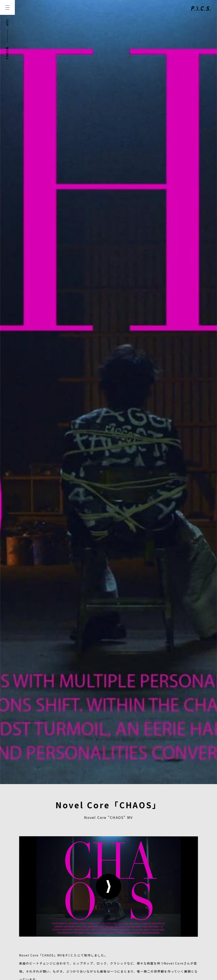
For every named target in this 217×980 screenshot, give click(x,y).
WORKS (7, 53)
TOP (7, 23)
